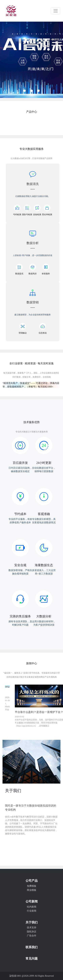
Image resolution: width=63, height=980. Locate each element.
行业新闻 (32, 911)
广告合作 (32, 936)
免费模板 (32, 886)
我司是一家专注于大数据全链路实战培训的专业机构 (31, 808)
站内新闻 (32, 907)
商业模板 (32, 890)
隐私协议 (32, 932)
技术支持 (32, 928)
